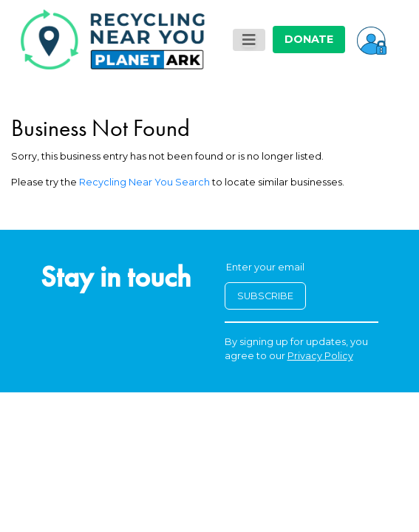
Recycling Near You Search (144, 182)
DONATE (309, 39)
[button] (372, 39)
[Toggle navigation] (249, 40)
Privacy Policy (320, 356)
